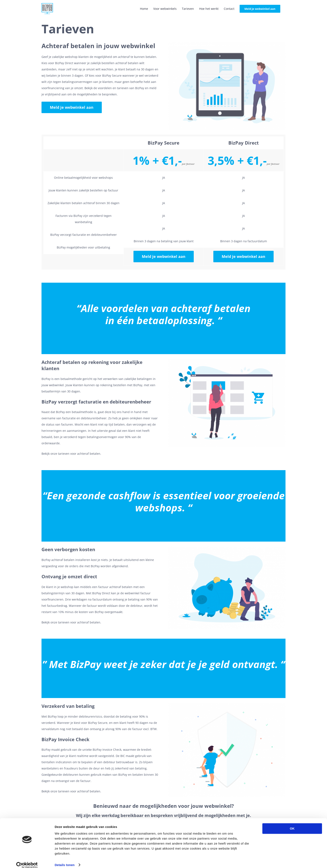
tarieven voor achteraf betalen (79, 454)
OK (292, 824)
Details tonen (65, 860)
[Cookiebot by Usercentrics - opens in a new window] (27, 860)
